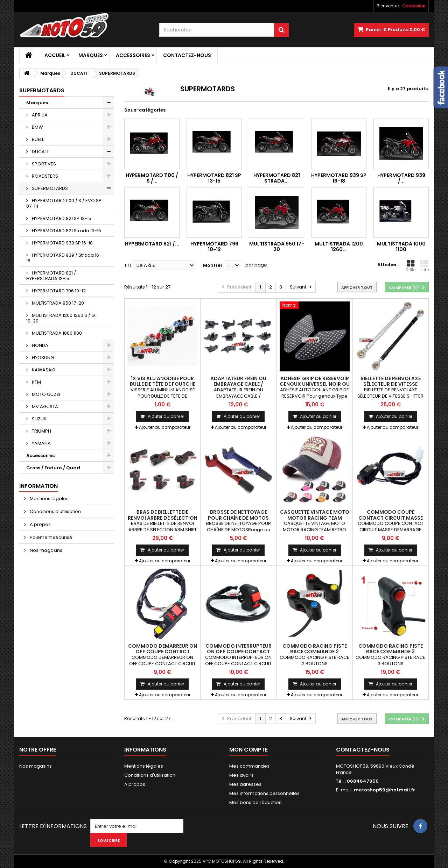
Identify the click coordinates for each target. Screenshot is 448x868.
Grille (410, 266)
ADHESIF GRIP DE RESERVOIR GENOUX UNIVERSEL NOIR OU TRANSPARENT (315, 384)
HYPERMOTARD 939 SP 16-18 (62, 243)
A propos (40, 524)
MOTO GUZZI (45, 394)
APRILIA (39, 115)
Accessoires (133, 55)
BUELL (37, 139)
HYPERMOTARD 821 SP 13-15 (61, 218)
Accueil (55, 55)
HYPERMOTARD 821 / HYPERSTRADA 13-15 (51, 276)
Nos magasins (45, 550)
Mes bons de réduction (255, 802)
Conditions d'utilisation (55, 511)
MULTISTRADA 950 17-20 (57, 303)
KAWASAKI (43, 370)
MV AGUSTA (44, 407)
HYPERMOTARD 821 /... (152, 244)
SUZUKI (39, 419)
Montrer (213, 265)
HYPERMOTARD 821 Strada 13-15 (66, 231)
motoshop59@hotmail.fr (384, 790)
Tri (128, 265)
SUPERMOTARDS (49, 188)
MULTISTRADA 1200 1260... (339, 247)
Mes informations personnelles (264, 793)
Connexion (414, 6)
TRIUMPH (41, 431)
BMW (37, 127)
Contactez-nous (187, 55)
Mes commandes (249, 766)
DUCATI (40, 152)
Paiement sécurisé (51, 537)
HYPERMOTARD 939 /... (401, 178)
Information (38, 486)
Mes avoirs (241, 775)
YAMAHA (41, 443)
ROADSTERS (44, 176)
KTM (36, 382)
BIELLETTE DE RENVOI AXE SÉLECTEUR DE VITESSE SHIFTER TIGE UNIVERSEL (391, 384)
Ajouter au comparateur (165, 427)
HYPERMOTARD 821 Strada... (277, 178)
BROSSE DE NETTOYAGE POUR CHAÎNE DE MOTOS (238, 515)
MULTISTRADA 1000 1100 (56, 333)
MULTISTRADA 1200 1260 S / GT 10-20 (62, 318)
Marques (91, 55)
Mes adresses (245, 784)
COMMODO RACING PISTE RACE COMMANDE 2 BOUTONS (315, 652)
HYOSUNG (42, 358)
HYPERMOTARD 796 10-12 (58, 291)
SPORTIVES (43, 164)
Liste (424, 266)
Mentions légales (49, 499)
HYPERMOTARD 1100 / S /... (152, 178)
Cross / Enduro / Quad (53, 468)
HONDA (40, 345)
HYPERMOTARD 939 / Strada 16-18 (64, 258)
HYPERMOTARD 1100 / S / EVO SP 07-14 (64, 203)
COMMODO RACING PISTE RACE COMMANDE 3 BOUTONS (391, 652)
